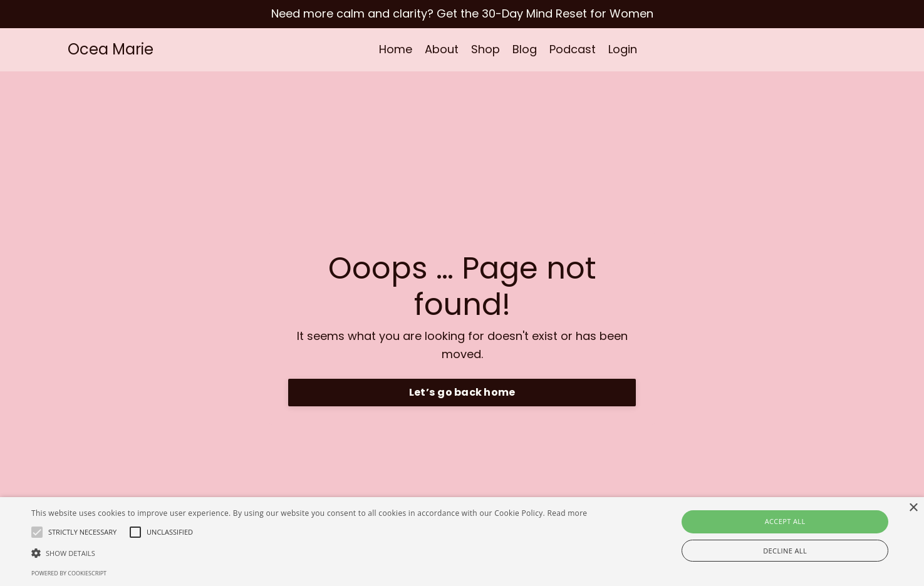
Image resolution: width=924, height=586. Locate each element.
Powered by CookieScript (69, 573)
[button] (309, 553)
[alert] (462, 542)
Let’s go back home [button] (462, 392)
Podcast (573, 49)
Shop (485, 49)
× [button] (913, 508)
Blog (525, 49)
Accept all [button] (785, 521)
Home (396, 49)
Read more (567, 513)
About (442, 49)
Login (623, 49)
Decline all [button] (785, 551)
